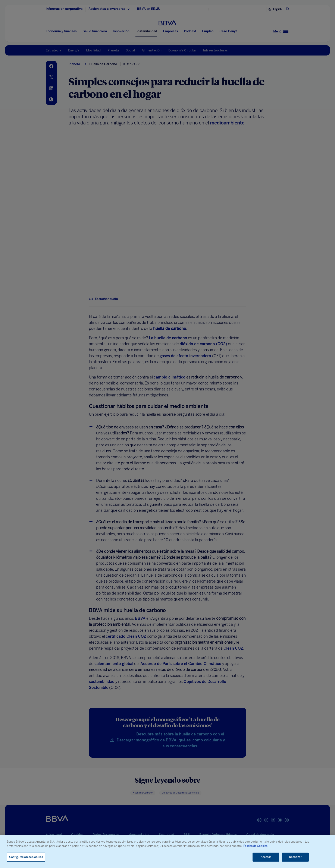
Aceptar (266, 857)
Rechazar (295, 857)
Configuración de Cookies (26, 857)
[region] (167, 852)
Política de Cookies (255, 846)
